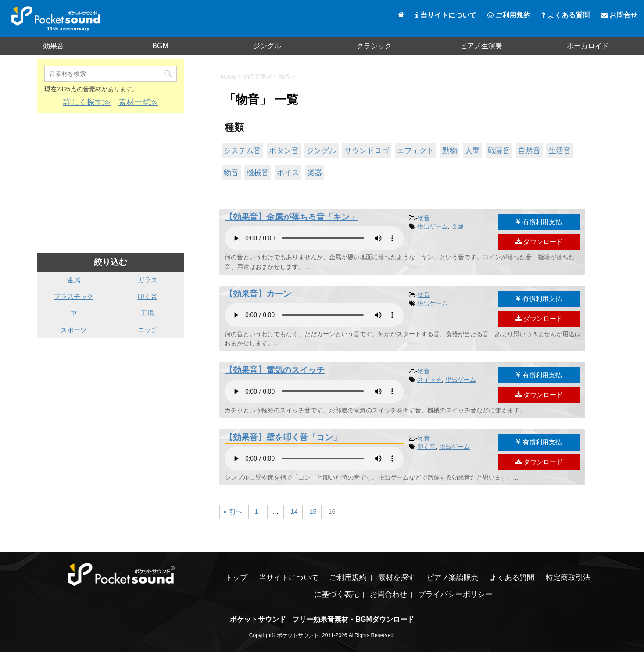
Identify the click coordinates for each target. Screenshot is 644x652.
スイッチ (429, 380)
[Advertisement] (111, 183)
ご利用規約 (509, 15)
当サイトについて (446, 15)
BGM (160, 46)
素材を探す (397, 578)
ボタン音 (284, 150)
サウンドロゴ (367, 150)
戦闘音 (499, 150)
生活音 (560, 150)
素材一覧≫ (138, 102)
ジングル (267, 46)
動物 (450, 150)
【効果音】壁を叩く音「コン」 (283, 437)
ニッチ (148, 330)
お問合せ (619, 15)
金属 (458, 226)
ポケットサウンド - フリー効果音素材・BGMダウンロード (322, 619)
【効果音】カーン (258, 294)
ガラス (148, 280)
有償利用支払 (539, 222)
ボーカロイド (588, 46)
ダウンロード (539, 242)
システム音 (242, 150)
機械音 (258, 172)
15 (313, 511)
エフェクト (416, 150)
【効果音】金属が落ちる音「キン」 (291, 217)
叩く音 (426, 447)
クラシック (374, 46)
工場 (147, 313)
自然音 (529, 150)
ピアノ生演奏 (481, 46)
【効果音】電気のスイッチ (275, 370)
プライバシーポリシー (455, 594)
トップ (236, 578)
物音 (231, 172)
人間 (472, 150)
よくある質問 (565, 15)
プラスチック (74, 296)
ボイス (288, 172)
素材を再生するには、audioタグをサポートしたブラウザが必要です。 (314, 238)
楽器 (315, 172)
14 (294, 511)
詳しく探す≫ (87, 102)
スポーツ (74, 330)
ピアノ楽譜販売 (453, 578)
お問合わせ (388, 594)
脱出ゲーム (433, 226)
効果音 (54, 46)
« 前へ (233, 511)
